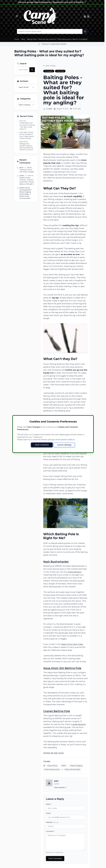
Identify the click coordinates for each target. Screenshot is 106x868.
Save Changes (42, 445)
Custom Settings (64, 445)
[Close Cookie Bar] (91, 418)
